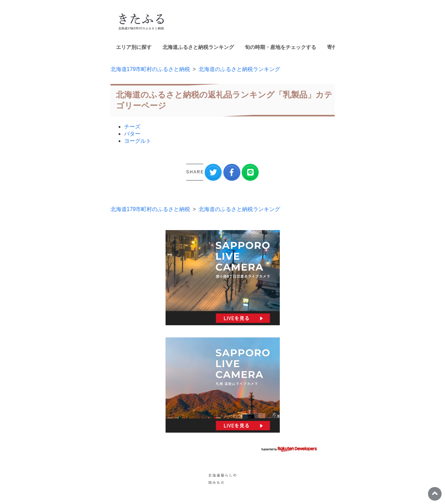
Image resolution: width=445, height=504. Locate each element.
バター (132, 134)
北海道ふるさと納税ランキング (198, 47)
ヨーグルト (138, 141)
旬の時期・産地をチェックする (280, 47)
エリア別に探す (134, 47)
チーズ (132, 127)
